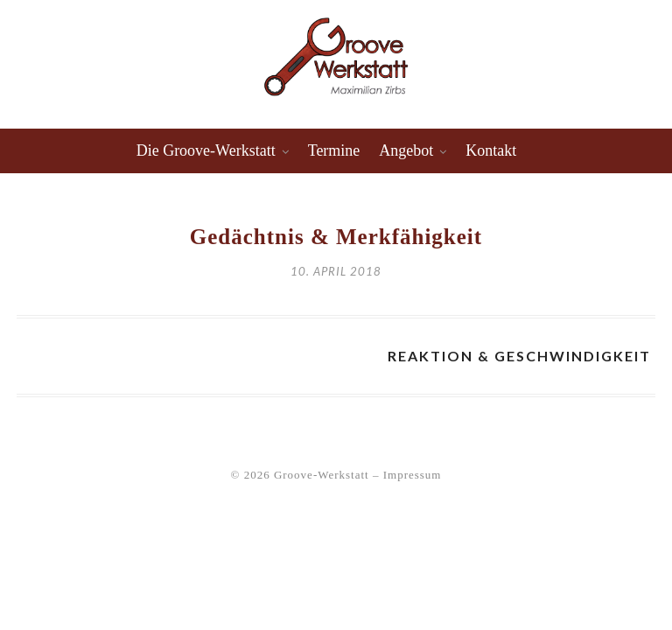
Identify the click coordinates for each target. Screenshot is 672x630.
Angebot (406, 150)
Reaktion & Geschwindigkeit (519, 356)
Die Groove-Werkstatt (206, 150)
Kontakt (491, 150)
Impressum (413, 475)
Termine (334, 150)
